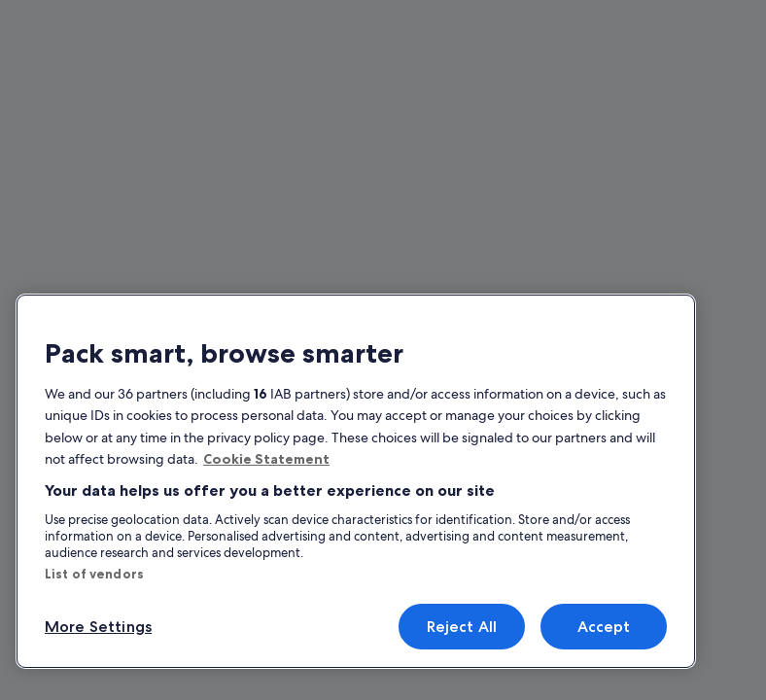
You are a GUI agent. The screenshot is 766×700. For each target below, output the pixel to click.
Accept (604, 627)
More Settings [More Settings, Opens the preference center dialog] (98, 627)
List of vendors (94, 574)
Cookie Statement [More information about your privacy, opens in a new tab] (266, 459)
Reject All (462, 627)
